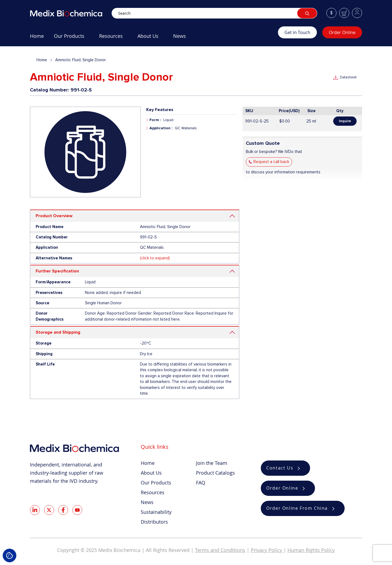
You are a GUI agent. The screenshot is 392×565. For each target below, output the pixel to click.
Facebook (63, 510)
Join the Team (212, 463)
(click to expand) (155, 258)
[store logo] (71, 13)
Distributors (154, 522)
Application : (161, 128)
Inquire (345, 121)
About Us (151, 473)
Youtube (77, 510)
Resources (153, 492)
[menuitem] (37, 38)
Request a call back (271, 162)
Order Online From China (297, 508)
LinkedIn (35, 510)
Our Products (156, 483)
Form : (155, 120)
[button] (331, 13)
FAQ (201, 483)
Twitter (49, 510)
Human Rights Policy (311, 550)
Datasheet (348, 77)
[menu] (154, 38)
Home (42, 60)
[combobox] (214, 13)
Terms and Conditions (220, 550)
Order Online (342, 32)
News (147, 502)
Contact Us (280, 468)
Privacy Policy (267, 550)
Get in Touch (297, 32)
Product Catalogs (215, 473)
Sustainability (156, 512)
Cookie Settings (10, 555)
